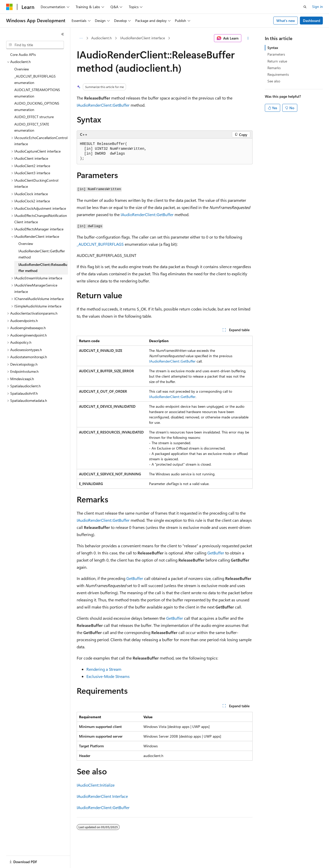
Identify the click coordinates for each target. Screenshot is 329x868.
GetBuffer (216, 553)
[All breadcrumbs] (81, 38)
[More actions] (248, 38)
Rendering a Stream (104, 669)
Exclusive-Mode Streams (108, 676)
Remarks (274, 68)
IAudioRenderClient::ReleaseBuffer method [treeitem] (43, 268)
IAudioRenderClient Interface (102, 796)
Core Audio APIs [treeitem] (23, 54)
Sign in (317, 7)
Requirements (278, 74)
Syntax (273, 48)
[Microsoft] (9, 7)
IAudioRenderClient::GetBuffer (103, 105)
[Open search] (305, 7)
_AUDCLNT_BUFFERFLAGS (100, 244)
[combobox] (35, 45)
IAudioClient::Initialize (96, 785)
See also (274, 81)
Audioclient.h (101, 38)
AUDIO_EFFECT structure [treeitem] (34, 117)
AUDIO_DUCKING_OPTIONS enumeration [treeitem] (37, 106)
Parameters (276, 54)
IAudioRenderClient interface (143, 38)
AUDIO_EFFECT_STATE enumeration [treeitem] (32, 127)
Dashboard (311, 21)
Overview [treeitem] (22, 69)
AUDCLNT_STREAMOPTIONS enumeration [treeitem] (37, 93)
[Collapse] (63, 34)
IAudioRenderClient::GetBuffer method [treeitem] (42, 254)
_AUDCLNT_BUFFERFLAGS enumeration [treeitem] (35, 79)
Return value (277, 61)
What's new (286, 21)
